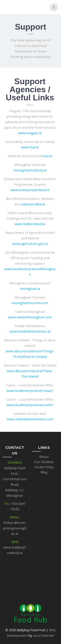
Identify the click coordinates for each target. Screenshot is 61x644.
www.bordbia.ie (32, 204)
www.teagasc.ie (29, 133)
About (44, 457)
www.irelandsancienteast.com (29, 419)
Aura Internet (44, 636)
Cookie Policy (44, 467)
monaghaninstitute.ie (29, 170)
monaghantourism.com (29, 303)
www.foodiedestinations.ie (29, 331)
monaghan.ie (29, 289)
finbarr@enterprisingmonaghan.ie (15, 528)
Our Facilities (44, 462)
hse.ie (47, 156)
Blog (44, 472)
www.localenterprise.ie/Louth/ (29, 405)
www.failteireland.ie (29, 224)
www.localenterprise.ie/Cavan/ (29, 391)
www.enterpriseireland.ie (29, 190)
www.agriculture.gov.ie (29, 244)
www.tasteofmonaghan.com (29, 317)
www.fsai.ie (29, 147)
